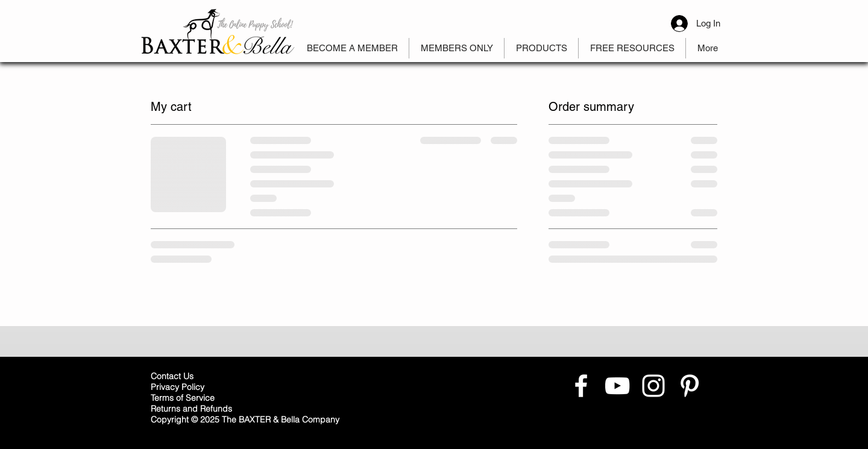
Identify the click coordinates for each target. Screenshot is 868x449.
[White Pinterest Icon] (690, 386)
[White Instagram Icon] (653, 386)
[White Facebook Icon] (581, 386)
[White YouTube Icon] (617, 386)
